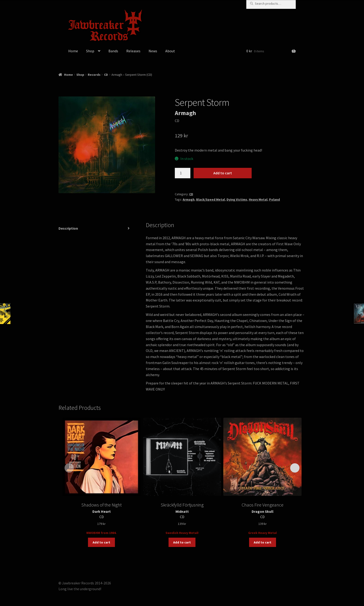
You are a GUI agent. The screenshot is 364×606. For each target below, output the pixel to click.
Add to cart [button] (101, 542)
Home (73, 51)
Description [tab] (68, 228)
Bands (113, 51)
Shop (90, 51)
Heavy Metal (258, 199)
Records (94, 75)
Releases (133, 51)
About (170, 51)
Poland (275, 199)
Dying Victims (237, 199)
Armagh (189, 199)
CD (106, 75)
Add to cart (223, 173)
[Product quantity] (183, 173)
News (153, 51)
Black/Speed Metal (211, 199)
